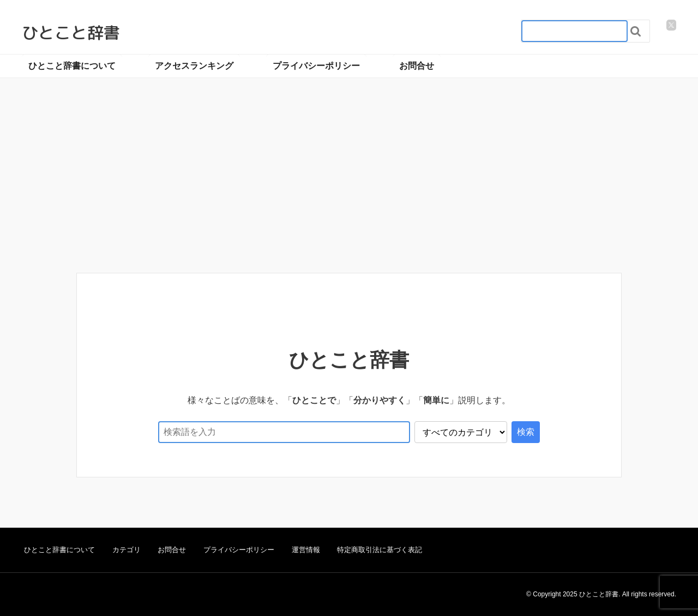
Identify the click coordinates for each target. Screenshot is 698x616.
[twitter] (671, 25)
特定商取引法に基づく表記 (380, 550)
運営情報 (306, 550)
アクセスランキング (194, 66)
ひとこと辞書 (71, 33)
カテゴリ (127, 550)
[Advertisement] (349, 188)
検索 (526, 432)
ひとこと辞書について (72, 66)
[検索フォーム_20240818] (574, 31)
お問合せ (417, 66)
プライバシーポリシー (316, 66)
